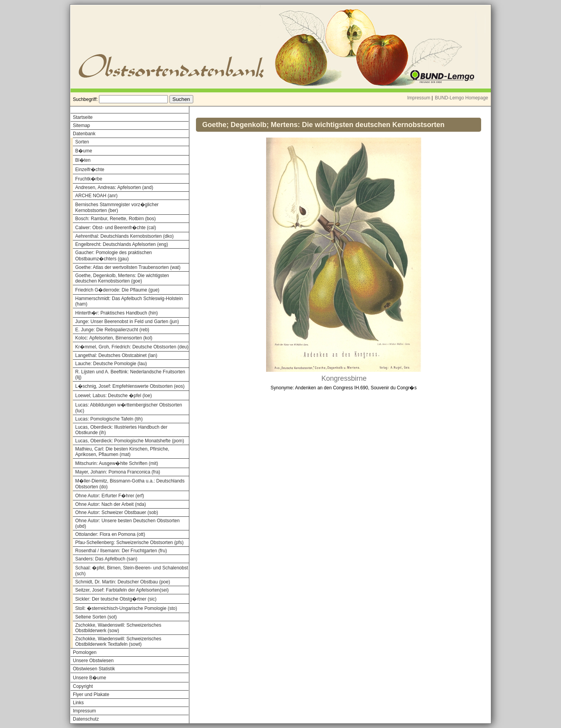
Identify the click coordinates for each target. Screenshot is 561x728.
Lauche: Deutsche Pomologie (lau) (111, 364)
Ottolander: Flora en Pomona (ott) (110, 534)
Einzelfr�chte (90, 170)
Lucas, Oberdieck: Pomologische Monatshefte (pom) (130, 441)
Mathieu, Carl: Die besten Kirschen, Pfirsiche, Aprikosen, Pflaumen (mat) (122, 452)
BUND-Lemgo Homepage (461, 98)
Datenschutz (86, 719)
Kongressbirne (344, 378)
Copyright (83, 686)
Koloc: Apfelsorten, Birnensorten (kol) (114, 338)
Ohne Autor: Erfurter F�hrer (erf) (110, 496)
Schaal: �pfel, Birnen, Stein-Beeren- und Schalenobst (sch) (132, 571)
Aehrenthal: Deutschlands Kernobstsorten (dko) (124, 236)
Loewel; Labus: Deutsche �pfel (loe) (114, 396)
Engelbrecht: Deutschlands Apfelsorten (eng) (122, 244)
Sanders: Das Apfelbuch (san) (106, 559)
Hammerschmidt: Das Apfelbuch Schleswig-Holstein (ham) (129, 301)
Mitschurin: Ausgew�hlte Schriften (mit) (117, 463)
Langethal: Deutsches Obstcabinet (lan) (116, 355)
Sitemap (81, 125)
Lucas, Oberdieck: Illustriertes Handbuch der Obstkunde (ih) (121, 430)
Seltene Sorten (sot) (96, 617)
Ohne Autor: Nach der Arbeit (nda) (110, 504)
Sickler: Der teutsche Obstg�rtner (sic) (116, 599)
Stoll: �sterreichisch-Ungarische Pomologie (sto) (126, 608)
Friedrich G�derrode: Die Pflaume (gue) (117, 290)
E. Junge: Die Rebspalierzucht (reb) (112, 330)
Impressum (419, 98)
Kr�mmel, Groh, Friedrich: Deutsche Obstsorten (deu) (132, 347)
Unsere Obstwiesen (93, 661)
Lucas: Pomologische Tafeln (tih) (109, 419)
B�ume (84, 151)
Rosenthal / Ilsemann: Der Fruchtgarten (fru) (121, 551)
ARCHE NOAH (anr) (96, 196)
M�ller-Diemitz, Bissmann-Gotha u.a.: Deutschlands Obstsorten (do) (130, 484)
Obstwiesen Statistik (94, 669)
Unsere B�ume (89, 678)
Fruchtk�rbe (89, 179)
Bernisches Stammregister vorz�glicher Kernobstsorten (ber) (117, 208)
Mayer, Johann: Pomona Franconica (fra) (118, 472)
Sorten (82, 142)
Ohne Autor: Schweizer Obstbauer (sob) (117, 512)
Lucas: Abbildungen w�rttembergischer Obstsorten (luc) (129, 408)
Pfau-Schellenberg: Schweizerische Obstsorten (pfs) (129, 542)
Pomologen (85, 652)
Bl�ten (83, 160)
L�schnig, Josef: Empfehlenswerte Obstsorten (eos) (130, 386)
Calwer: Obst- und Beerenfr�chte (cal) (116, 228)
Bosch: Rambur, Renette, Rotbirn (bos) (116, 219)
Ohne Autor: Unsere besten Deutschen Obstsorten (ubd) (127, 523)
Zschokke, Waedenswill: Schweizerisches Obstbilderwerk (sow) (118, 628)
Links (78, 703)
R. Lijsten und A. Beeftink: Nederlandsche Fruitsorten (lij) (130, 375)
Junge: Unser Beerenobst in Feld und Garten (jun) (127, 322)
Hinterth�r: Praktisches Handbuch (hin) (116, 313)
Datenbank (84, 134)
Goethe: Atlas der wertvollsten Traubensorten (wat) (128, 267)
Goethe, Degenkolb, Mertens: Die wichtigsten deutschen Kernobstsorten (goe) (122, 278)
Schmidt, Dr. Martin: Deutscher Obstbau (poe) (123, 582)
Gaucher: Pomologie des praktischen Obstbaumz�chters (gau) (114, 256)
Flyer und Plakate (91, 694)
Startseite (83, 117)
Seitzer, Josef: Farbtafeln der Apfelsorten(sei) (122, 590)
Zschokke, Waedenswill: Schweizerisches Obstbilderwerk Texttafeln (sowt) (118, 641)
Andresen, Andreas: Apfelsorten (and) (114, 187)
